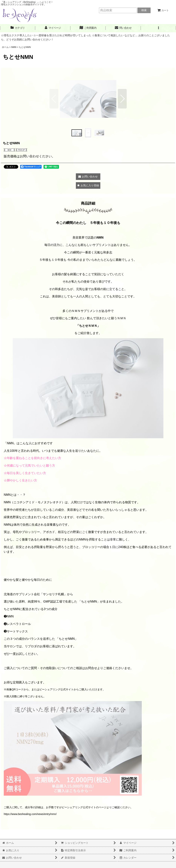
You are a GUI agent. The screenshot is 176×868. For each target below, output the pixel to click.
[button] (158, 28)
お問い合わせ (29, 156)
